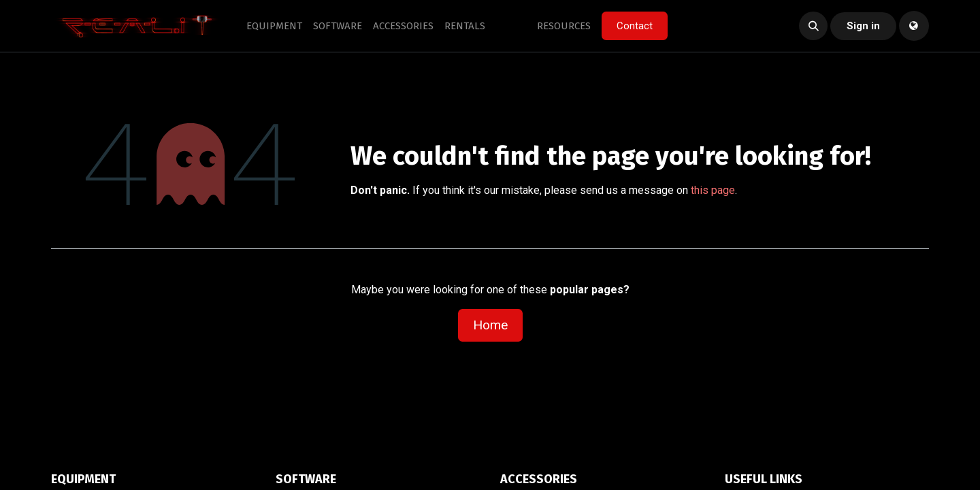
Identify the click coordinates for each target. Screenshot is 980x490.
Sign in (863, 26)
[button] (813, 26)
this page (713, 190)
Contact (635, 26)
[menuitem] (274, 26)
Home (490, 325)
